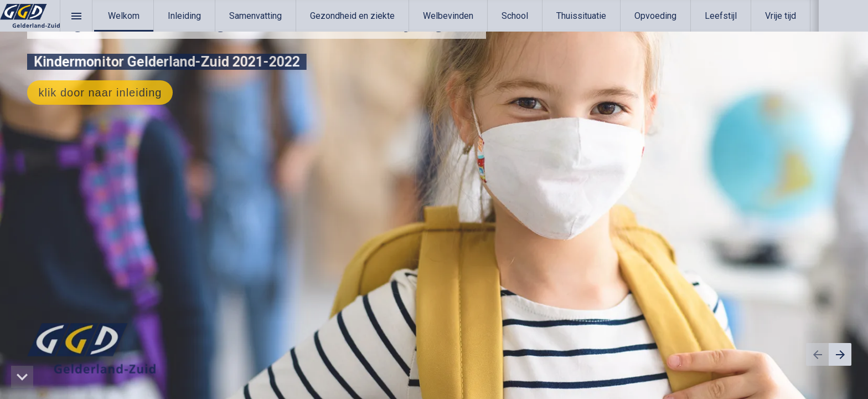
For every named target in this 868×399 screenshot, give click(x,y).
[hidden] (22, 377)
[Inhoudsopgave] (76, 16)
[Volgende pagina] (840, 354)
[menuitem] (124, 16)
